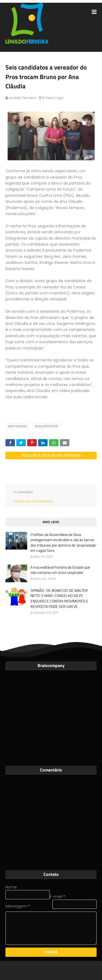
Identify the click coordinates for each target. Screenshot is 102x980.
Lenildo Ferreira (22, 98)
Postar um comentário (33, 501)
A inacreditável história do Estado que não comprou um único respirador (60, 570)
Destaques (17, 426)
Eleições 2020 (46, 426)
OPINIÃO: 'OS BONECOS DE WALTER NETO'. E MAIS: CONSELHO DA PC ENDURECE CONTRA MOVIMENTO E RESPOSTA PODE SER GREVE (59, 598)
